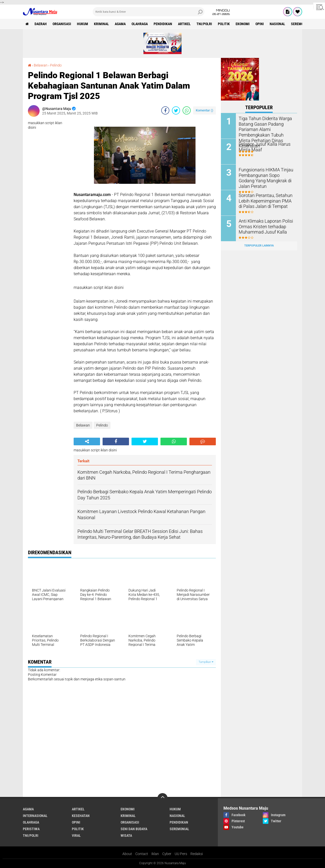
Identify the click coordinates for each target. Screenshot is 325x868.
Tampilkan (206, 662)
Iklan (155, 854)
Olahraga (140, 24)
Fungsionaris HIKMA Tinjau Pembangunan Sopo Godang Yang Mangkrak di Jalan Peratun (265, 177)
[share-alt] (87, 441)
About (127, 854)
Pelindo (56, 65)
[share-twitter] (176, 110)
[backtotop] (162, 798)
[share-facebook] (165, 110)
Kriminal (101, 24)
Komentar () (205, 110)
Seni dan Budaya (134, 829)
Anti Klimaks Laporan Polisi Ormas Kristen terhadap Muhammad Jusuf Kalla (263, 226)
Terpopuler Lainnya (259, 246)
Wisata (126, 836)
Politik (224, 24)
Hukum (83, 24)
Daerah (41, 24)
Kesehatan (81, 816)
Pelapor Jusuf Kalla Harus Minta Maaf (262, 146)
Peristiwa (31, 829)
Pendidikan (163, 24)
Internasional (35, 816)
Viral (76, 836)
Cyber (167, 854)
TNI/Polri (204, 24)
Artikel (184, 24)
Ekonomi (243, 24)
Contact (142, 854)
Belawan (41, 65)
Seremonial (301, 24)
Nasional (277, 24)
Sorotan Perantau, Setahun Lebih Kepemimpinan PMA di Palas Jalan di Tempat (265, 200)
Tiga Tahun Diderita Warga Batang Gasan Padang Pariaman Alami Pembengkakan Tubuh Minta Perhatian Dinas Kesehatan (265, 129)
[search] (149, 12)
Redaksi (197, 854)
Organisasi (62, 24)
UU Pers (181, 854)
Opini (260, 24)
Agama (120, 24)
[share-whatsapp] (187, 110)
